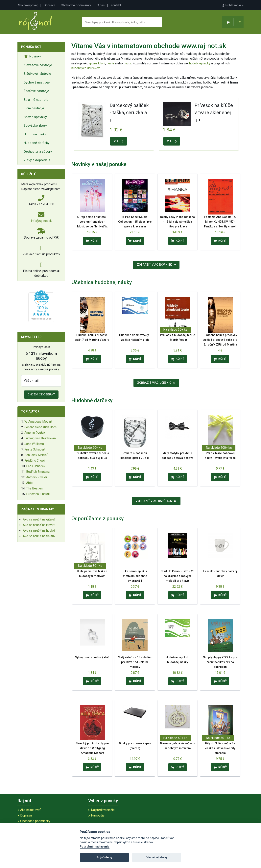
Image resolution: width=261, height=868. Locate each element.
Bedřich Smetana (38, 472)
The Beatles (35, 488)
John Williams (34, 444)
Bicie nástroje (34, 108)
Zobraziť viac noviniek (156, 265)
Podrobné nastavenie (95, 847)
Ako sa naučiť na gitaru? (39, 519)
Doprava (49, 5)
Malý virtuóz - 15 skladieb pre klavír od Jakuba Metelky (135, 662)
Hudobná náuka (35, 134)
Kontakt (116, 5)
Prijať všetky (104, 857)
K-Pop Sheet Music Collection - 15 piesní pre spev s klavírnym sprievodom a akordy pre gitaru (135, 227)
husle (110, 63)
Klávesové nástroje (38, 65)
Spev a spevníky (35, 117)
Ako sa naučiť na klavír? (39, 525)
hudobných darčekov (85, 68)
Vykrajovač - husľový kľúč (92, 657)
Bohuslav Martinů (36, 455)
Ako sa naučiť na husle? (39, 531)
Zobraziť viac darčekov (156, 501)
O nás (101, 5)
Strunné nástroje (36, 100)
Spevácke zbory (35, 125)
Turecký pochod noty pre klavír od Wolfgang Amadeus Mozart (92, 748)
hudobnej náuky (200, 63)
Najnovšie (98, 815)
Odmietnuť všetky (157, 857)
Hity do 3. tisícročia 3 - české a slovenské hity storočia (220, 748)
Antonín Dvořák (35, 433)
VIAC (119, 141)
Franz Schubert (35, 449)
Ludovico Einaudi (38, 494)
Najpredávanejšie (103, 810)
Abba (30, 483)
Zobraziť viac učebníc (156, 383)
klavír (102, 63)
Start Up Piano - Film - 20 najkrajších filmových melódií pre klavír (178, 576)
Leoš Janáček (36, 466)
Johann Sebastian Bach (40, 427)
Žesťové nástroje (36, 91)
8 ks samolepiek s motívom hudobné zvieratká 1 (135, 576)
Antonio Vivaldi (36, 477)
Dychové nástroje (37, 82)
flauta (127, 63)
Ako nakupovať (28, 5)
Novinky (32, 56)
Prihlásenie (233, 5)
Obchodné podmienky (76, 5)
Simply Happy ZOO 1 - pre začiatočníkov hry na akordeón (220, 662)
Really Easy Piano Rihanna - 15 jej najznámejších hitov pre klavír (178, 222)
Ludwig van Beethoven (40, 438)
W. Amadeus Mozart (38, 422)
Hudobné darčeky (36, 143)
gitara (93, 63)
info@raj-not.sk (41, 221)
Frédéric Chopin (35, 461)
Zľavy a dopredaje (37, 160)
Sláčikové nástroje (37, 74)
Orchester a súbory (38, 151)
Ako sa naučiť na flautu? (39, 536)
